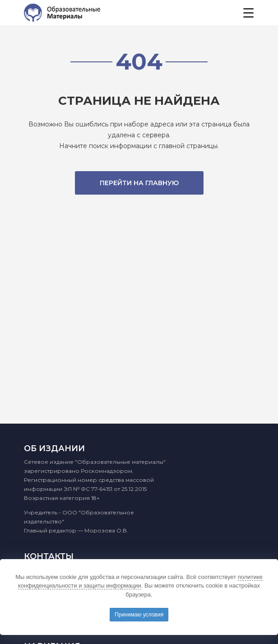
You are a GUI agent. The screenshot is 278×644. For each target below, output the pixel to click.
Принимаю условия (139, 615)
